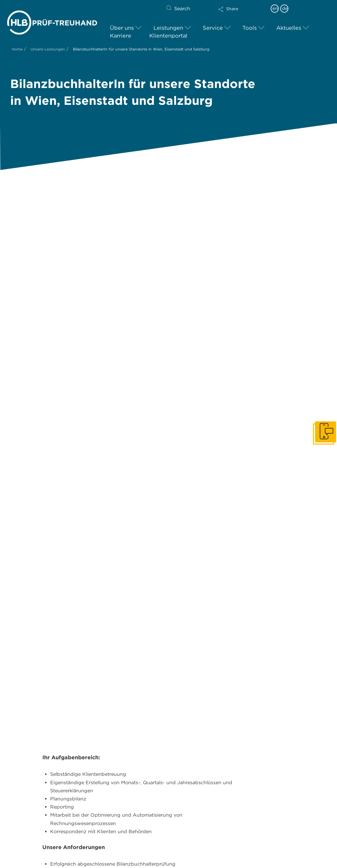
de (285, 8)
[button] (241, 13)
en (275, 8)
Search (182, 9)
